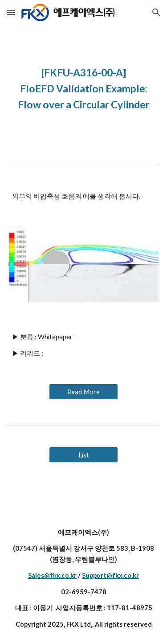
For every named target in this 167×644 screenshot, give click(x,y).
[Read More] (83, 392)
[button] (11, 12)
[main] (84, 88)
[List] (83, 455)
